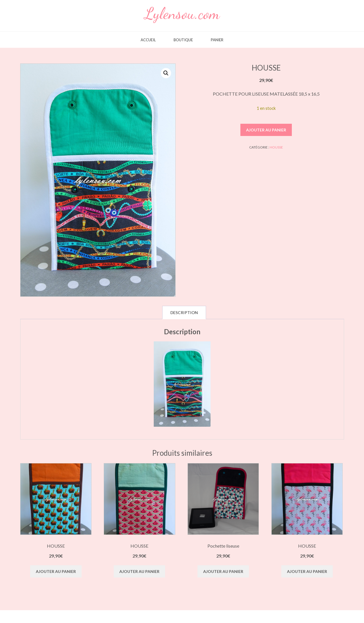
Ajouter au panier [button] (56, 571)
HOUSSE (276, 147)
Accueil (148, 40)
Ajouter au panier (266, 130)
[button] (166, 73)
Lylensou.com (182, 13)
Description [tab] (184, 312)
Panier (217, 40)
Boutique (183, 40)
